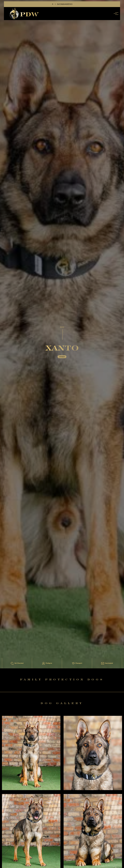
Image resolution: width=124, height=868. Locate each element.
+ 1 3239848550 (62, 4)
